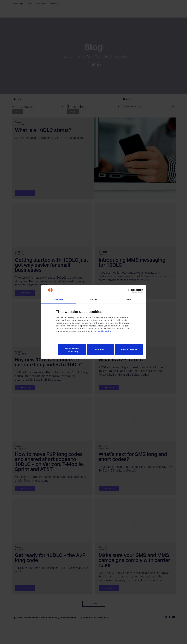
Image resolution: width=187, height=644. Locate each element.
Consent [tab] (59, 300)
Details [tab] (94, 300)
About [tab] (128, 300)
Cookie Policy (104, 331)
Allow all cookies (129, 350)
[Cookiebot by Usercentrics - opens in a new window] (130, 290)
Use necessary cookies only (72, 350)
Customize (101, 350)
